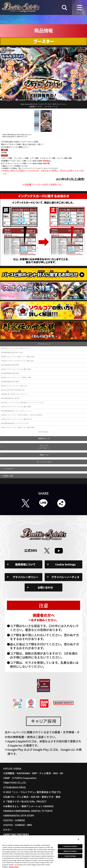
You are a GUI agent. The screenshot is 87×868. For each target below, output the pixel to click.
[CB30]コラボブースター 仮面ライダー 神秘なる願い (18, 357)
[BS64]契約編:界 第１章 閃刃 (10, 398)
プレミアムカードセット (44, 447)
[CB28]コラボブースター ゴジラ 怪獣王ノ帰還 (16, 377)
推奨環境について (25, 564)
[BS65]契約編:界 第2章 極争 (10, 382)
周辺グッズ (44, 455)
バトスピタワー (9, 469)
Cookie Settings (65, 564)
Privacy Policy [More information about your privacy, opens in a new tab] (14, 867)
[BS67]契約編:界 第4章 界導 (10, 365)
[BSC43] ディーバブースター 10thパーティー (16, 348)
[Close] (78, 839)
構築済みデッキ (44, 438)
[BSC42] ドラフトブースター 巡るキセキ (14, 386)
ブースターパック (44, 344)
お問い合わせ (45, 587)
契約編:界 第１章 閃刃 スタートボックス (14, 394)
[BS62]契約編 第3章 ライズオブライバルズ (15, 423)
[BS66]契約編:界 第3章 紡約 (10, 373)
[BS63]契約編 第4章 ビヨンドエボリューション (16, 411)
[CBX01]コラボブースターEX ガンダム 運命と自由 (17, 361)
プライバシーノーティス (65, 577)
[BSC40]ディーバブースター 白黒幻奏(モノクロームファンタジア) (23, 403)
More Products (43, 432)
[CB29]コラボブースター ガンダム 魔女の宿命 (16, 369)
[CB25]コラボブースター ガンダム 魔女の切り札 (17, 419)
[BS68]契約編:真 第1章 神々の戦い (12, 352)
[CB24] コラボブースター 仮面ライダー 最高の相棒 (18, 427)
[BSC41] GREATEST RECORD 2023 (13, 390)
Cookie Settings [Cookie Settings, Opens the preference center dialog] (70, 856)
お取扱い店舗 (8, 476)
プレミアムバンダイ (44, 462)
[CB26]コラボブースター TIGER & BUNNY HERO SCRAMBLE (22, 415)
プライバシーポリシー (25, 577)
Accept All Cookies (70, 846)
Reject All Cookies (70, 851)
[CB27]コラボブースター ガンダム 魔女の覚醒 (16, 407)
